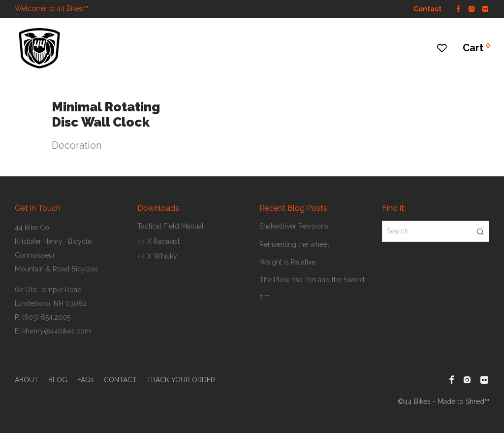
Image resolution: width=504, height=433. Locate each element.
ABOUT (27, 380)
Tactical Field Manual (171, 226)
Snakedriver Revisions (294, 226)
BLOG (58, 380)
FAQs (86, 380)
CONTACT (120, 380)
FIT (264, 298)
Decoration (77, 145)
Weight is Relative (287, 262)
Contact (427, 9)
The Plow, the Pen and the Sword (312, 280)
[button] (480, 231)
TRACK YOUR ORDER (181, 380)
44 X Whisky (157, 256)
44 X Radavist (158, 241)
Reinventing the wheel (294, 244)
